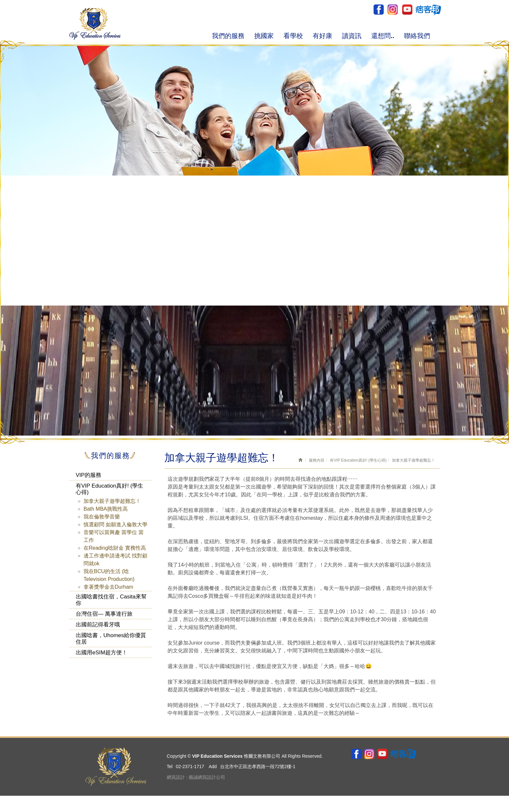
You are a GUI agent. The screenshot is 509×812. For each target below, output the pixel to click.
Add (213, 766)
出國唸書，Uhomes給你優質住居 (111, 639)
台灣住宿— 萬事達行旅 (104, 614)
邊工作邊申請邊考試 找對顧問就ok (115, 560)
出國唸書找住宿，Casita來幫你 (111, 600)
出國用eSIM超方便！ (102, 653)
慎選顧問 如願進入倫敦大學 (115, 524)
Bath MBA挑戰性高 (106, 509)
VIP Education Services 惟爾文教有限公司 (95, 24)
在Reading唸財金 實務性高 (115, 548)
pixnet (428, 10)
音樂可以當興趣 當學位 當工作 (114, 536)
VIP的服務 (88, 475)
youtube (407, 10)
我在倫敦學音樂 (102, 517)
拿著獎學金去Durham (108, 587)
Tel (170, 766)
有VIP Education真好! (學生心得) (110, 489)
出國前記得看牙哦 (98, 625)
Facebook (378, 10)
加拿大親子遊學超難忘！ (112, 501)
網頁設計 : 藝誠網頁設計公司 (196, 777)
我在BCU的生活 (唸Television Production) (109, 575)
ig (392, 10)
